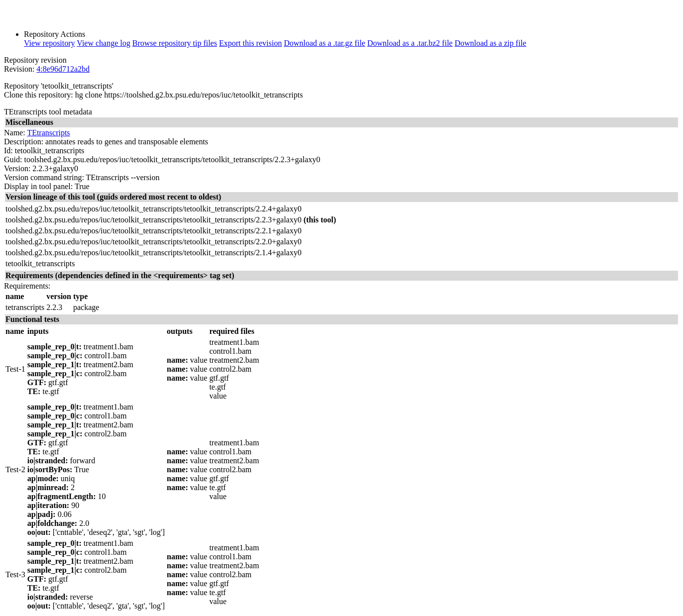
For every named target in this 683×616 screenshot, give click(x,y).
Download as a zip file (490, 43)
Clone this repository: (39, 95)
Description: (24, 142)
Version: (17, 168)
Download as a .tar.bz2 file (410, 43)
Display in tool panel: (38, 186)
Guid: (13, 159)
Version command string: (44, 177)
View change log (103, 43)
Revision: (19, 69)
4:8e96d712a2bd (63, 69)
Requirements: (27, 286)
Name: (15, 133)
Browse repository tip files (175, 43)
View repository (50, 43)
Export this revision (250, 43)
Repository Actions (55, 34)
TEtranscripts (48, 133)
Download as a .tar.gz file (325, 43)
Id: (8, 151)
